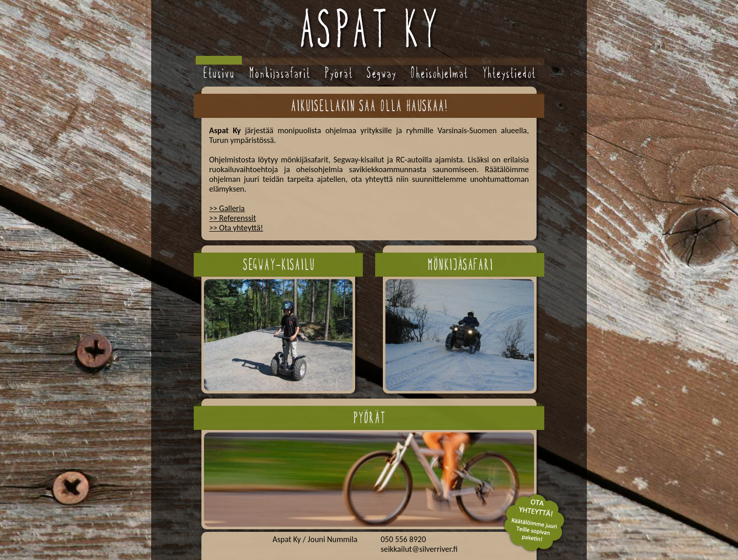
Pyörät (339, 73)
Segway (382, 73)
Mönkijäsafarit (280, 73)
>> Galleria (227, 208)
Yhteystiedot (509, 73)
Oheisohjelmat (439, 73)
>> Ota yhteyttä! (236, 228)
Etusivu (219, 73)
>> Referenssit (233, 218)
